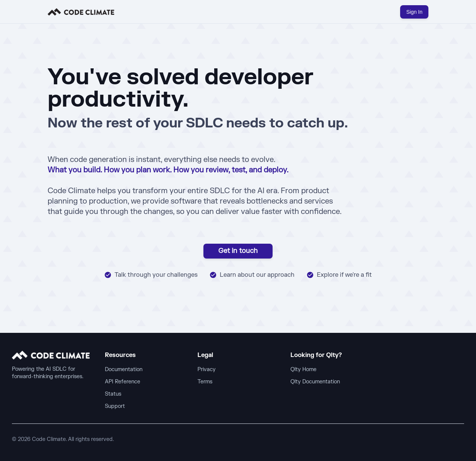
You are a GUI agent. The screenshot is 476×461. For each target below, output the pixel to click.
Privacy (207, 369)
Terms (205, 382)
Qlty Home (303, 369)
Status (113, 394)
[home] (81, 12)
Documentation (124, 369)
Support (115, 406)
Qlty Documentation (315, 382)
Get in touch (238, 251)
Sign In (414, 12)
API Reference (123, 382)
